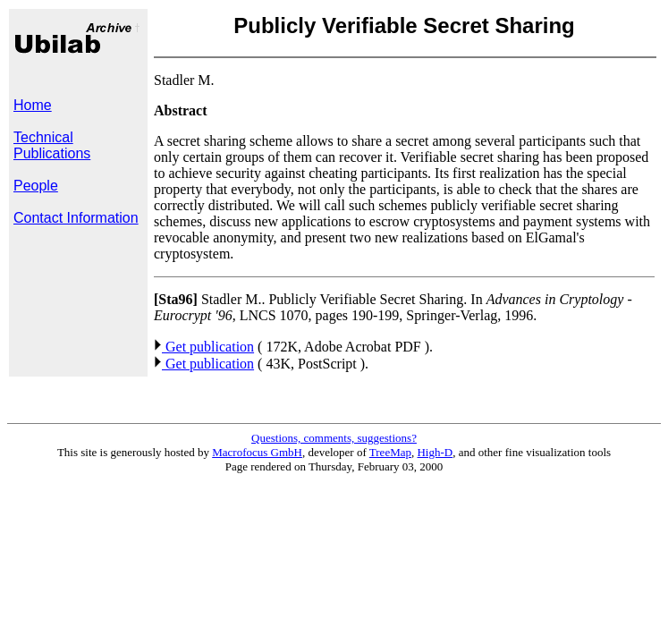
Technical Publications (52, 145)
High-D (435, 452)
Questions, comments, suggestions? (334, 438)
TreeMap (390, 452)
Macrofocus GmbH (257, 452)
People (36, 186)
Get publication (204, 347)
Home (33, 105)
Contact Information (76, 218)
